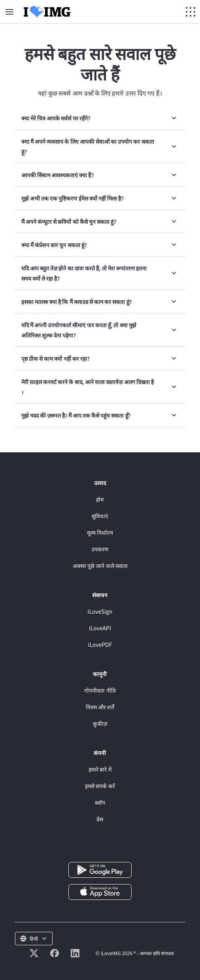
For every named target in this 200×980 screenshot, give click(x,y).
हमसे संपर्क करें (100, 786)
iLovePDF (100, 645)
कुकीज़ (100, 723)
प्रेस (100, 819)
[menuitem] (100, 118)
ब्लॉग (100, 802)
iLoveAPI (100, 628)
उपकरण (100, 549)
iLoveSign (100, 611)
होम (100, 499)
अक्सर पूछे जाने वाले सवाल (100, 566)
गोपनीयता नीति (100, 690)
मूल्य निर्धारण (100, 532)
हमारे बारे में (100, 769)
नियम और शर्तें (100, 707)
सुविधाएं (100, 516)
